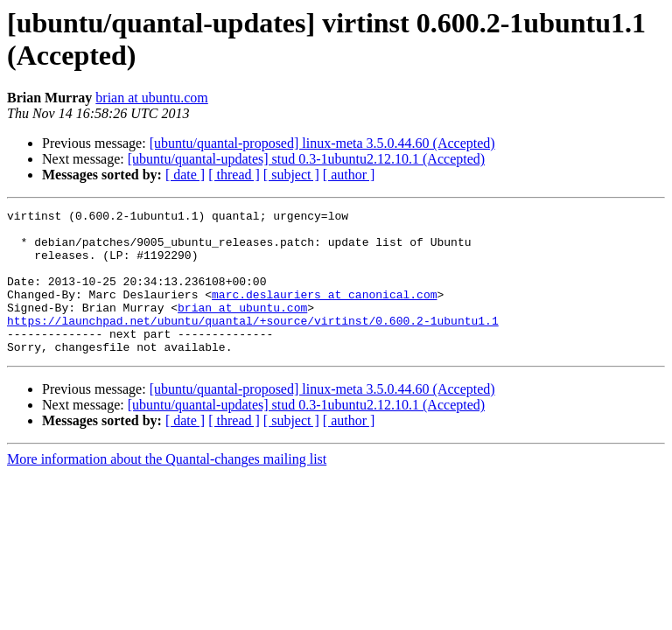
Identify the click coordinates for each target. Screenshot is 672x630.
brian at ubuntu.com (151, 98)
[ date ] (185, 175)
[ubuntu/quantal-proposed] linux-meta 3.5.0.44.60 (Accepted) (322, 143)
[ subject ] (291, 175)
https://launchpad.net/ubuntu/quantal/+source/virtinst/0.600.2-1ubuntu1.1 (253, 344)
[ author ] (349, 175)
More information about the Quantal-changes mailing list (167, 488)
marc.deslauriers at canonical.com (324, 312)
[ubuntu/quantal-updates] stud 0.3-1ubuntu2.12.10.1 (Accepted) (306, 159)
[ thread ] (234, 175)
